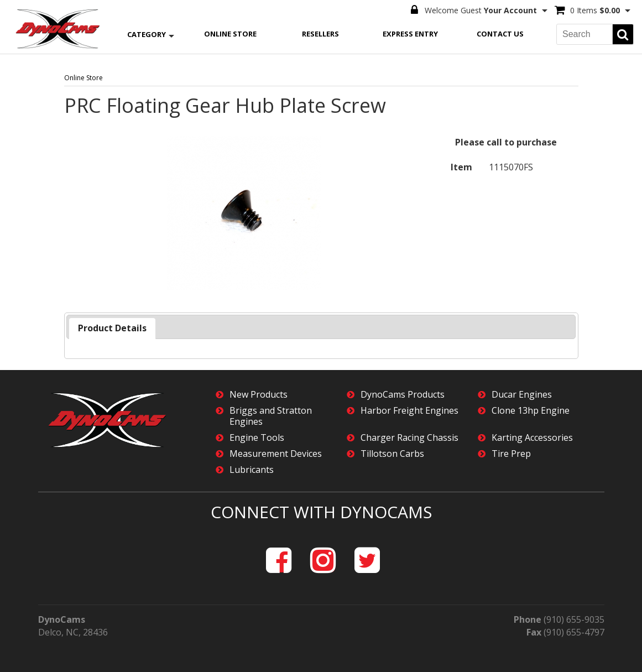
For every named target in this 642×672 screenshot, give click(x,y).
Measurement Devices (276, 454)
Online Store (230, 34)
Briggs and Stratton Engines (271, 416)
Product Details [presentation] (112, 328)
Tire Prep (511, 454)
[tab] (112, 328)
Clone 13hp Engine (531, 411)
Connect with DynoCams (321, 512)
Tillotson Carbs (392, 454)
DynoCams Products (403, 395)
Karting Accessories (532, 438)
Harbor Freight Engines (409, 411)
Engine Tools (257, 438)
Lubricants (252, 470)
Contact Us (500, 34)
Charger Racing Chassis (409, 438)
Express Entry (410, 34)
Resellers (320, 34)
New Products (259, 395)
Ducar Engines (522, 395)
